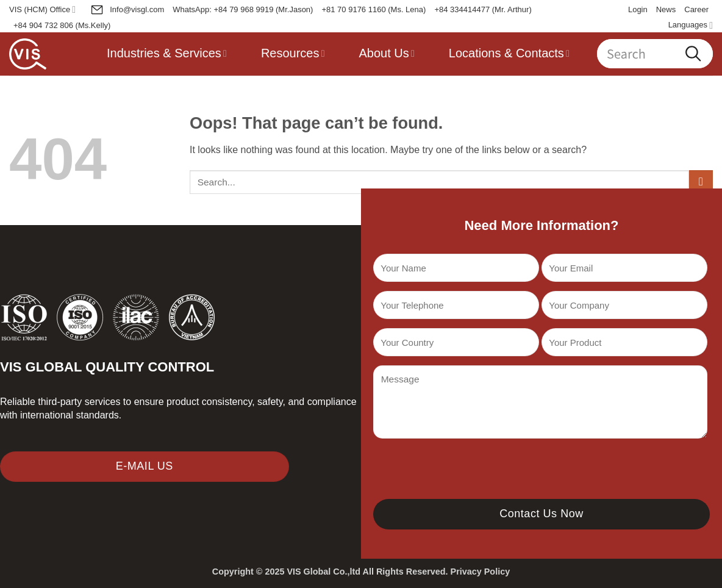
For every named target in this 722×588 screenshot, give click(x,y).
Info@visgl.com (127, 10)
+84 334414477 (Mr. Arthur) (483, 9)
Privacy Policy (481, 572)
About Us (387, 53)
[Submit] (701, 182)
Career (696, 9)
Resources (293, 53)
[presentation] (466, 472)
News (666, 9)
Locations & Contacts (509, 53)
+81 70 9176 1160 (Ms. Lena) (374, 9)
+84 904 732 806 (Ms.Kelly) (62, 25)
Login (638, 9)
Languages (691, 25)
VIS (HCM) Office (42, 9)
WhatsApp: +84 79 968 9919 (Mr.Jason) (243, 9)
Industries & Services (167, 53)
